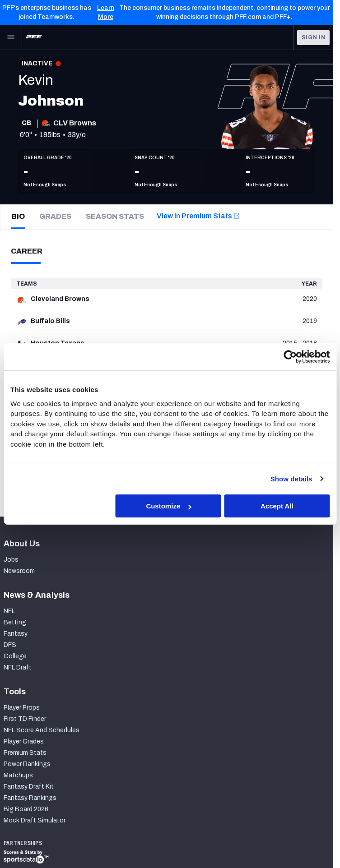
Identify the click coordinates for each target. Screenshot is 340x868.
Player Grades (24, 741)
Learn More (106, 12)
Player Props (22, 708)
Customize (168, 506)
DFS (10, 645)
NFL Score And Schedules (42, 730)
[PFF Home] (34, 37)
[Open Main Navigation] (11, 37)
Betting (15, 622)
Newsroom (19, 571)
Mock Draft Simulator (35, 820)
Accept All (277, 506)
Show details (291, 478)
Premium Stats (25, 753)
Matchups (18, 775)
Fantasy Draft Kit (29, 787)
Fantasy (16, 634)
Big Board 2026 (26, 809)
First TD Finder (25, 719)
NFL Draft (18, 667)
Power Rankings (27, 764)
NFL (9, 611)
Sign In (314, 37)
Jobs (11, 560)
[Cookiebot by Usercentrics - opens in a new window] (290, 357)
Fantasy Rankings (30, 798)
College (15, 656)
